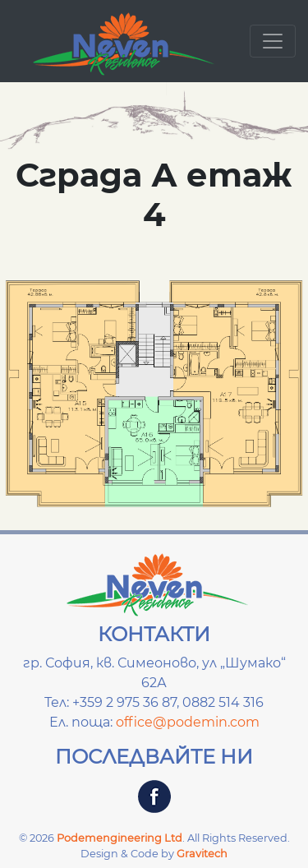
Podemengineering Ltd (120, 838)
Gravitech (202, 854)
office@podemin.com (188, 722)
